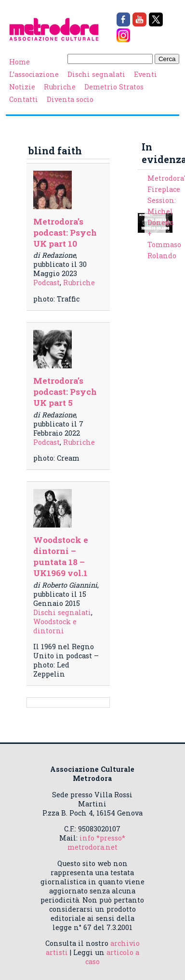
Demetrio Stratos (114, 87)
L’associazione (34, 74)
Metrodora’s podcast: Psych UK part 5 (65, 392)
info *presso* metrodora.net (97, 842)
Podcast (46, 283)
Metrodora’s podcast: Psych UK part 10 (65, 232)
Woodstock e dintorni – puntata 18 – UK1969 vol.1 (61, 556)
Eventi (145, 74)
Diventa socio (70, 99)
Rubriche (60, 87)
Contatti (24, 99)
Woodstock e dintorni (55, 626)
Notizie (22, 87)
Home (20, 62)
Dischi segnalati (96, 74)
